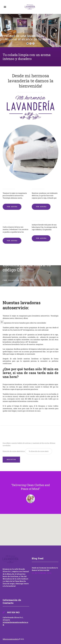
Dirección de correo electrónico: (14, 451)
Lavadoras (8, 185)
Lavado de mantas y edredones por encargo (14, 218)
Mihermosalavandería (11, 639)
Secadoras (37, 185)
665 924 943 (13, 612)
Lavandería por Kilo (42, 217)
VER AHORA (12, 207)
